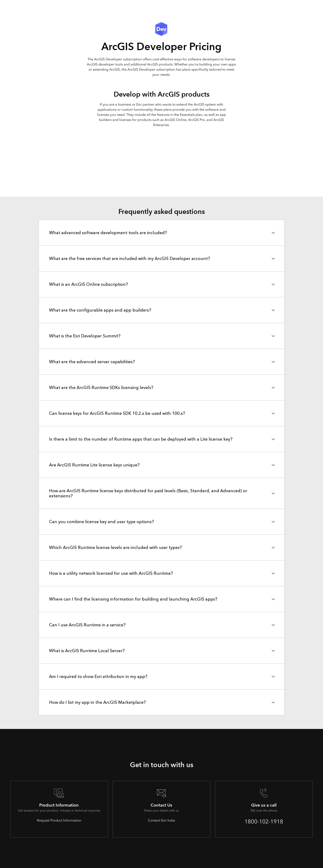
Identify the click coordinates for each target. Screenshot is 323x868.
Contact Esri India (161, 820)
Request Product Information (59, 820)
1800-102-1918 (264, 822)
